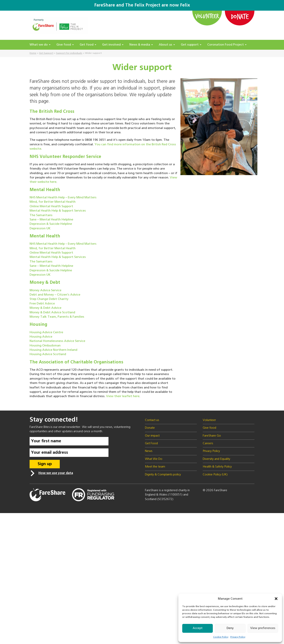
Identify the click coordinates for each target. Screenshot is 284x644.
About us (167, 45)
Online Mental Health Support (51, 206)
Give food (65, 45)
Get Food (151, 443)
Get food (88, 45)
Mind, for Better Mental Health (53, 202)
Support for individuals (69, 53)
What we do (40, 45)
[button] (276, 599)
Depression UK (40, 229)
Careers (208, 443)
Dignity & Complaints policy (163, 475)
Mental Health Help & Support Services (58, 211)
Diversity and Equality (216, 459)
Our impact (152, 436)
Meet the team (155, 467)
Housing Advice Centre (46, 332)
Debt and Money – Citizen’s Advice (55, 295)
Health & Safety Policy (217, 467)
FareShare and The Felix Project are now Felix (142, 5)
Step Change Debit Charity (49, 299)
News (149, 451)
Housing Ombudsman (45, 346)
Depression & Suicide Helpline (51, 224)
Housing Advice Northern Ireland (53, 350)
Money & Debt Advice (45, 308)
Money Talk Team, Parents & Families (57, 317)
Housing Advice (41, 337)
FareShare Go (212, 436)
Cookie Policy (221, 637)
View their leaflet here (123, 396)
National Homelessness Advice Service (57, 341)
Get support (191, 45)
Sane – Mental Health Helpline (51, 220)
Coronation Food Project (227, 45)
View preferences (263, 628)
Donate (240, 16)
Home (33, 53)
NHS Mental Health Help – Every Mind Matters (63, 198)
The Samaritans (41, 215)
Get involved (113, 45)
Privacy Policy (238, 637)
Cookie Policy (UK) (215, 475)
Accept (198, 628)
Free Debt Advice (42, 304)
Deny (230, 628)
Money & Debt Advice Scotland (52, 313)
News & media (141, 45)
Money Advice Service (45, 290)
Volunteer (207, 16)
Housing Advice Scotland (48, 354)
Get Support (46, 53)
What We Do (154, 459)
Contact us (152, 420)
